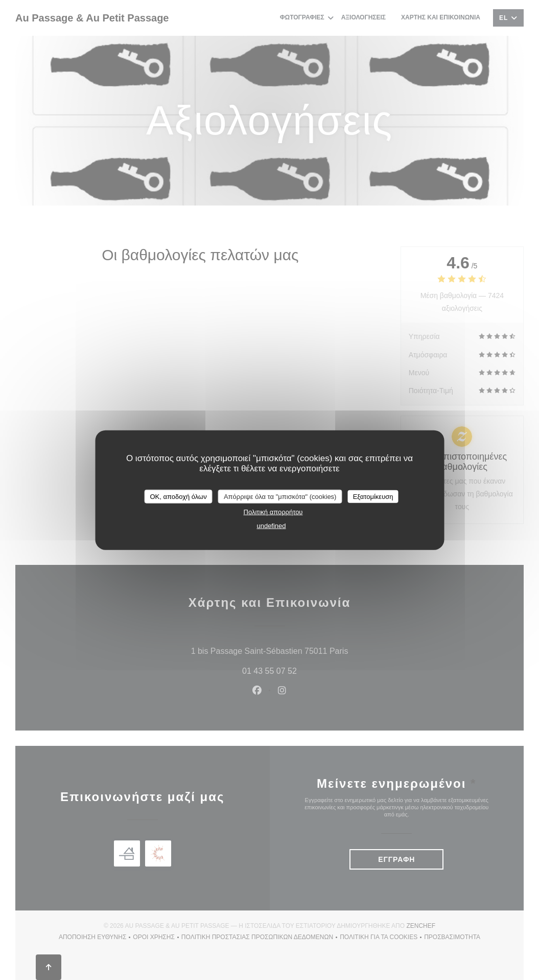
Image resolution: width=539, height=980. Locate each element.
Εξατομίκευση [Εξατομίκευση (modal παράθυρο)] (373, 496)
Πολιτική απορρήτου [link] (273, 512)
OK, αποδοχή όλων (178, 496)
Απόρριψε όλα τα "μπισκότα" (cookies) (280, 496)
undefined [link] (271, 526)
